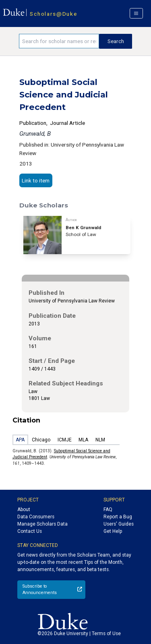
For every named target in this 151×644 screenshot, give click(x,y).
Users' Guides (119, 524)
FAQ (108, 509)
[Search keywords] (59, 41)
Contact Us (30, 531)
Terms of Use (106, 634)
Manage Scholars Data (42, 524)
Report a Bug (118, 517)
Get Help (113, 531)
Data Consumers (36, 517)
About (24, 509)
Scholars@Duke (53, 14)
